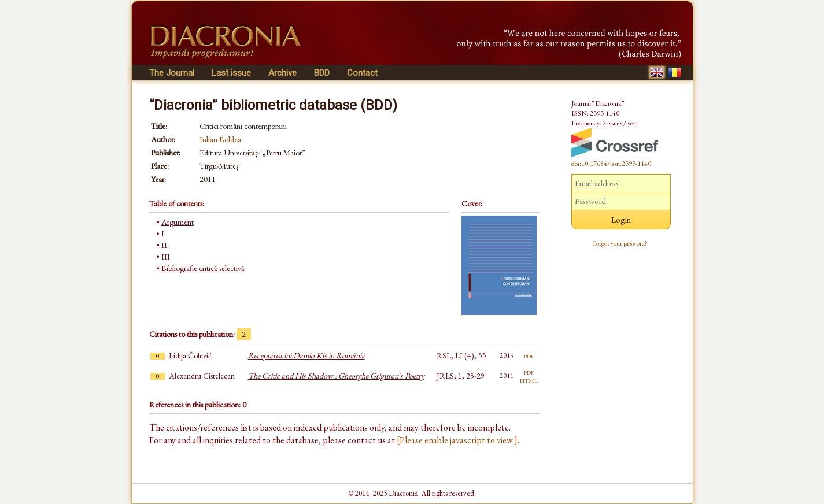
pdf (529, 355)
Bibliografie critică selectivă (203, 268)
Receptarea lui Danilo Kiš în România (306, 355)
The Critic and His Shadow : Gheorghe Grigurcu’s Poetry (336, 376)
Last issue (231, 73)
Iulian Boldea (220, 139)
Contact (362, 73)
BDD (322, 73)
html (529, 380)
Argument (178, 222)
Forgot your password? (620, 243)
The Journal (172, 73)
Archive (282, 73)
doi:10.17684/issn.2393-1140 (611, 164)
